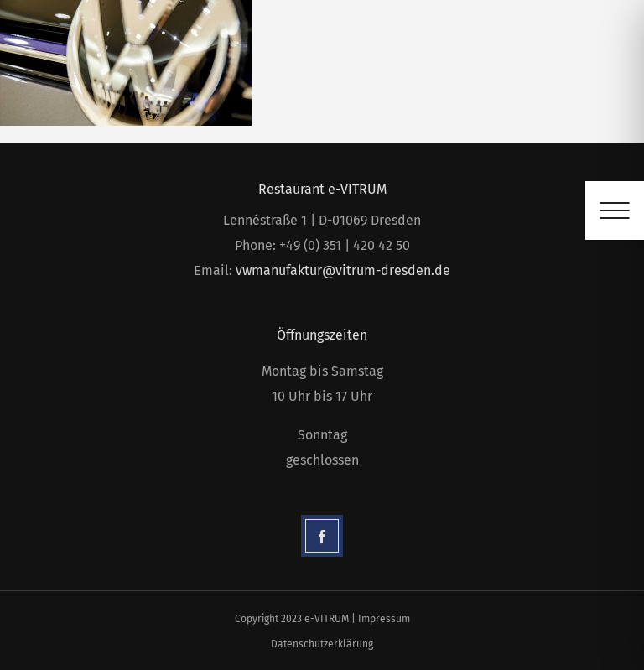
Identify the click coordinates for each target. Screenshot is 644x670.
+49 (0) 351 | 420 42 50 (345, 245)
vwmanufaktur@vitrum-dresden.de (343, 270)
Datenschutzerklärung (322, 644)
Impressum (384, 619)
